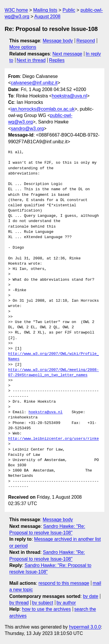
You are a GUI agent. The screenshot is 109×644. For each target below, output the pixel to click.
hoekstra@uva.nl (69, 96)
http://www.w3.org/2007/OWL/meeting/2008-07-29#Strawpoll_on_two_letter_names (53, 373)
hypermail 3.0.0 (85, 627)
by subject (43, 603)
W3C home (16, 10)
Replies (57, 60)
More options (23, 47)
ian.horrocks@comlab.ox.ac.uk (43, 109)
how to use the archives (47, 609)
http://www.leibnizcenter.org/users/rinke (53, 439)
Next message (67, 54)
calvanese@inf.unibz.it (34, 83)
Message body (58, 41)
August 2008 (47, 16)
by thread (19, 603)
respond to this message (64, 583)
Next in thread (31, 60)
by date (90, 596)
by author (66, 603)
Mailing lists (45, 10)
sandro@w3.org (27, 129)
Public (69, 10)
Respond (86, 41)
